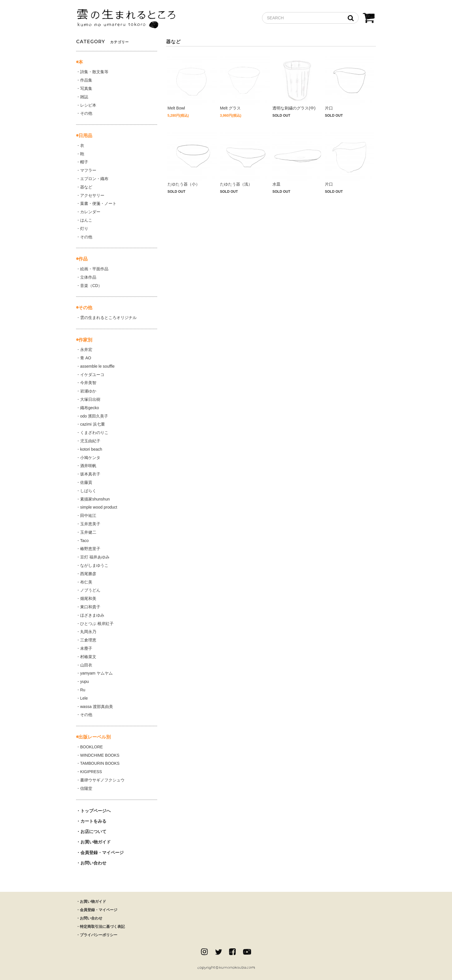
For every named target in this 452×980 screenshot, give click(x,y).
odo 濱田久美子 (94, 416)
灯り (84, 229)
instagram (204, 952)
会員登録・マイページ (102, 852)
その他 (86, 113)
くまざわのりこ (94, 433)
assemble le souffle (97, 366)
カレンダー (90, 212)
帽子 (84, 162)
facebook (232, 952)
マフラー (88, 170)
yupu (84, 681)
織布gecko (90, 408)
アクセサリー (92, 195)
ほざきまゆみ (92, 615)
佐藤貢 (86, 482)
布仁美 (86, 582)
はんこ (86, 220)
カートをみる (93, 821)
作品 (83, 259)
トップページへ (96, 811)
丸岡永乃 (88, 632)
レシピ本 (88, 105)
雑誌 (84, 97)
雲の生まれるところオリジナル (108, 318)
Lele (84, 698)
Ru (83, 690)
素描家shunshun (95, 499)
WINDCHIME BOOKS (100, 755)
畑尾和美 (88, 598)
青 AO (86, 358)
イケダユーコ (92, 375)
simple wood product (99, 507)
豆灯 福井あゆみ (95, 557)
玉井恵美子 (90, 524)
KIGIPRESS (91, 772)
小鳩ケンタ (90, 458)
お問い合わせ (93, 863)
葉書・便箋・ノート (98, 203)
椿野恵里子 (90, 549)
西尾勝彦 (88, 574)
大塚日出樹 (90, 399)
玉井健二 (88, 532)
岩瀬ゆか (88, 391)
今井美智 (88, 383)
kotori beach (91, 449)
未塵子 (86, 648)
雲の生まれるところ (126, 19)
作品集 (86, 80)
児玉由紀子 (90, 441)
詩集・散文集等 (94, 72)
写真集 (86, 88)
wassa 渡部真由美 (97, 707)
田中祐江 (88, 516)
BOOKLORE (92, 747)
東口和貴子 (90, 607)
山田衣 (86, 665)
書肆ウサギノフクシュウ (102, 780)
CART (369, 19)
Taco (84, 541)
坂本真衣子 (90, 474)
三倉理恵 (88, 640)
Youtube (247, 952)
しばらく (88, 491)
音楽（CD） (91, 286)
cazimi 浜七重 (93, 424)
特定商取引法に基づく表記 (102, 927)
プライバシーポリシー (99, 935)
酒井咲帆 (88, 466)
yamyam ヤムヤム (96, 673)
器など (86, 187)
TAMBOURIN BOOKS (100, 763)
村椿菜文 (88, 657)
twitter (219, 952)
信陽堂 (86, 788)
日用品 (85, 136)
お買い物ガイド (96, 842)
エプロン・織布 (94, 179)
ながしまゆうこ (94, 565)
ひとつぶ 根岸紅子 (97, 624)
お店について (93, 831)
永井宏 (86, 350)
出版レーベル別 (95, 737)
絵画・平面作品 (94, 269)
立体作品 (88, 277)
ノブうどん (90, 590)
